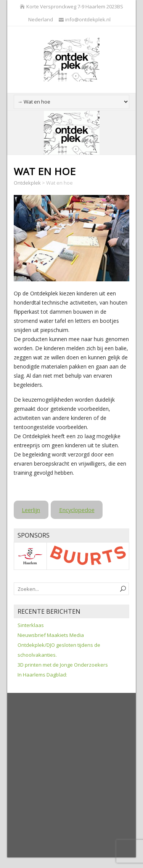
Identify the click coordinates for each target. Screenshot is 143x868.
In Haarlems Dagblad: (42, 675)
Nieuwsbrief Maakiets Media (51, 635)
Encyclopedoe (77, 510)
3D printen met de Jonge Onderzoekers (63, 665)
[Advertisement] (71, 776)
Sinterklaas (31, 625)
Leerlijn (31, 510)
